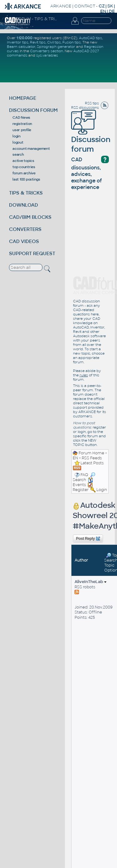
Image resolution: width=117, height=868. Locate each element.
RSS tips (92, 103)
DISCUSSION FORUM (33, 110)
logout (18, 142)
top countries (24, 167)
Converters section (46, 51)
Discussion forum (91, 135)
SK (110, 6)
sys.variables (47, 55)
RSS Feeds (92, 458)
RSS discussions (85, 108)
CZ (102, 6)
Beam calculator (21, 47)
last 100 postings (26, 179)
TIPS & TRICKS (26, 193)
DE (112, 11)
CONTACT (85, 6)
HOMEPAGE (23, 98)
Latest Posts (92, 463)
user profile (22, 130)
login (17, 136)
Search (84, 477)
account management (31, 149)
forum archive (24, 173)
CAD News (21, 117)
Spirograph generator (56, 47)
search (18, 154)
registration (22, 124)
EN (75, 458)
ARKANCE (61, 6)
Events (83, 482)
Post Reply (88, 539)
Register (81, 490)
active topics (23, 161)
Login (102, 490)
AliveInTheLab (90, 582)
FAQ (84, 475)
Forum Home (91, 453)
